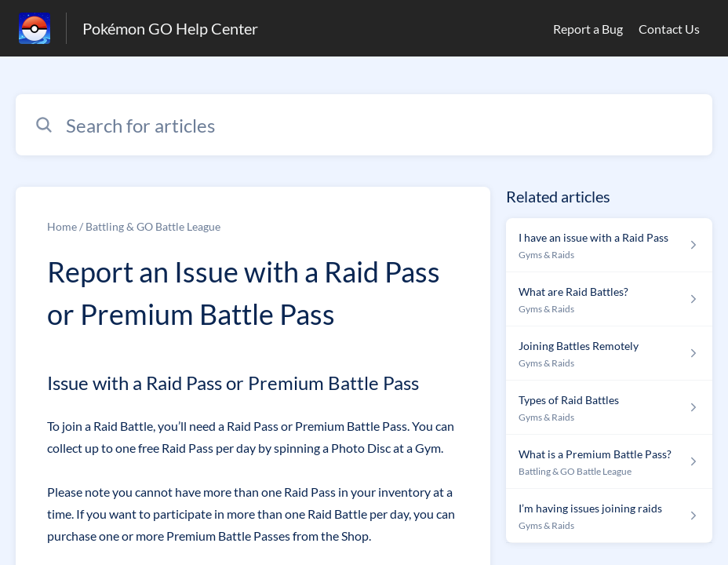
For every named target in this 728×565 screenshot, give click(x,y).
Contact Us (669, 29)
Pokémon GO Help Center (170, 28)
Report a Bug (588, 29)
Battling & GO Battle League (153, 226)
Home (62, 226)
